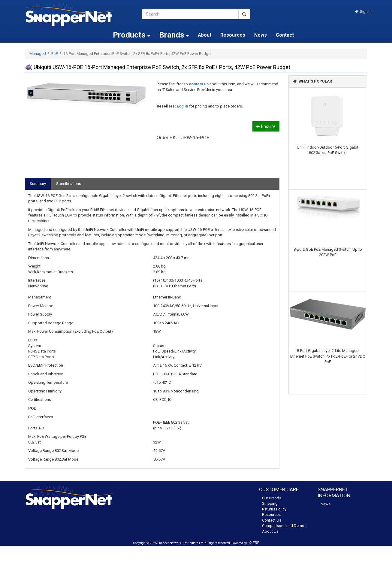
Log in (182, 106)
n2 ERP (253, 543)
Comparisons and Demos (284, 526)
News (261, 35)
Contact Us (272, 520)
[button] (363, 12)
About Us (270, 531)
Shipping (270, 503)
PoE (55, 54)
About (205, 35)
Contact (285, 35)
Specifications (69, 184)
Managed (38, 54)
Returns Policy (274, 509)
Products (131, 35)
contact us (199, 84)
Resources (233, 35)
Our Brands (272, 498)
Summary (38, 184)
